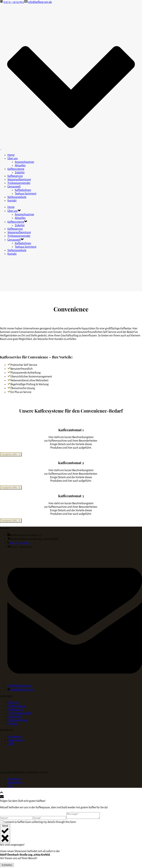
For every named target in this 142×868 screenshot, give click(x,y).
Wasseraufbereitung (19, 179)
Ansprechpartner (24, 162)
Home (11, 155)
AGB (10, 744)
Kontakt (12, 201)
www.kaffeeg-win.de (22, 690)
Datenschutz (15, 740)
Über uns (13, 158)
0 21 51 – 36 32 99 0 (14, 2)
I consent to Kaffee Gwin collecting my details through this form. (40, 823)
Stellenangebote (17, 197)
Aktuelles (20, 165)
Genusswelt (14, 187)
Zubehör (20, 172)
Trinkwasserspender (19, 183)
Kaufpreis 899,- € (11, 454)
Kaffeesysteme (16, 169)
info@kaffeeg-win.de (40, 2)
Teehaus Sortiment (26, 194)
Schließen (7, 866)
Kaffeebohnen (23, 190)
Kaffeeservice (15, 176)
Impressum (14, 737)
